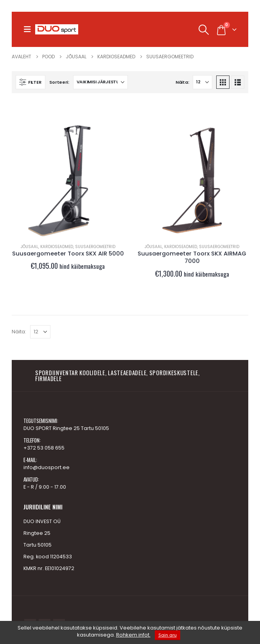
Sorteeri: (59, 82)
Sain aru (168, 635)
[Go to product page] (68, 181)
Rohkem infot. (133, 635)
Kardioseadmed (57, 247)
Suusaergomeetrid (95, 247)
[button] (29, 29)
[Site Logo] (57, 29)
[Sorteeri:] (100, 82)
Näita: (182, 82)
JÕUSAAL (30, 247)
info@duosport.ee (47, 467)
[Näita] (203, 82)
